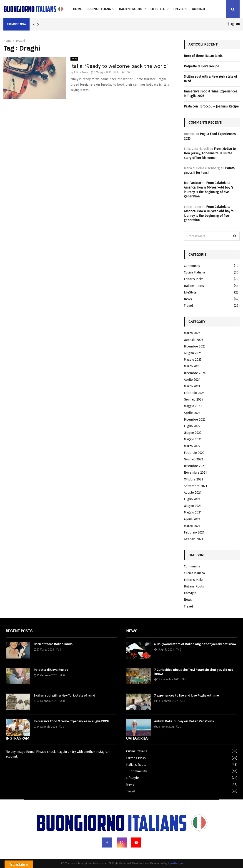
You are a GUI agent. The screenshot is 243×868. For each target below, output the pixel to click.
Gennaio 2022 (193, 459)
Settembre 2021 (195, 486)
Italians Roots (130, 9)
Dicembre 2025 (195, 346)
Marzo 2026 (192, 333)
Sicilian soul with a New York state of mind (64, 696)
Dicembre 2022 (195, 420)
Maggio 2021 (193, 512)
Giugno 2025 (193, 353)
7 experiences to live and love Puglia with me (186, 696)
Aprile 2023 (192, 413)
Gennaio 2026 (194, 340)
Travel (178, 9)
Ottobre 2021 (193, 479)
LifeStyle (158, 9)
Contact (199, 9)
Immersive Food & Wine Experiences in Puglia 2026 (71, 721)
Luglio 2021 (192, 499)
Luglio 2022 (192, 426)
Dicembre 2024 (195, 373)
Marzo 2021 (192, 526)
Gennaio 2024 (194, 400)
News (74, 59)
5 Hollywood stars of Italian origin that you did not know (195, 644)
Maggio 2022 (193, 439)
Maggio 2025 (193, 360)
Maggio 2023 (193, 406)
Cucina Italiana (99, 9)
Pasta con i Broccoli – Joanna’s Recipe (211, 106)
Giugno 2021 (193, 506)
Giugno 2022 (193, 433)
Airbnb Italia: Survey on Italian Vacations (184, 721)
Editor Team (81, 72)
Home (77, 9)
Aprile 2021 (192, 519)
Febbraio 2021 (194, 532)
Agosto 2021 (193, 493)
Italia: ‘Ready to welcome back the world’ (119, 66)
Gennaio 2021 (193, 539)
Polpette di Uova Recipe (202, 66)
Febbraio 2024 (194, 393)
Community (192, 266)
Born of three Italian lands (203, 56)
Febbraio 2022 (194, 453)
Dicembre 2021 (195, 466)
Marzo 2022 (192, 446)
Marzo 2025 (192, 366)
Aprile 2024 (192, 380)
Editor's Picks (194, 279)
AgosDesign (175, 863)
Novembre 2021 (195, 473)
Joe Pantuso (192, 183)
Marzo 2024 (192, 386)
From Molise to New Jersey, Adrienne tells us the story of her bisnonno (210, 153)
